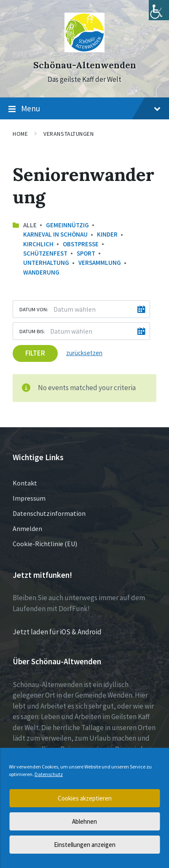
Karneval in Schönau (55, 234)
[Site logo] (84, 50)
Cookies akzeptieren (85, 798)
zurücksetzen (84, 353)
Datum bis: (32, 331)
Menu (84, 109)
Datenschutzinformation (49, 513)
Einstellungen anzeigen (85, 845)
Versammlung (100, 263)
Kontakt (25, 483)
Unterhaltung (46, 263)
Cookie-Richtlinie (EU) (45, 544)
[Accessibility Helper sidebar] (159, 10)
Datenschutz (49, 774)
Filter (35, 353)
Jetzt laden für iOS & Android (57, 632)
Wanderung (41, 272)
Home (20, 134)
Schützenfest (45, 253)
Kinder (107, 234)
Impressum (29, 498)
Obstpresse (81, 244)
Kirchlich (38, 244)
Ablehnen (84, 821)
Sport (86, 253)
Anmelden (27, 528)
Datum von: (34, 309)
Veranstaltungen (68, 134)
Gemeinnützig (67, 225)
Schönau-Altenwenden (85, 65)
